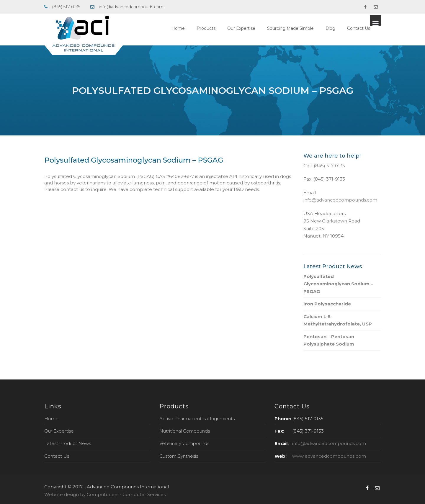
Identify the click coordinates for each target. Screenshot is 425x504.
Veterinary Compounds (184, 443)
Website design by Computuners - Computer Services (105, 494)
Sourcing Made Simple (301, 28)
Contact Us (369, 28)
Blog (341, 28)
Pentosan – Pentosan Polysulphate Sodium (329, 340)
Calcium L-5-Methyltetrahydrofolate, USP (338, 320)
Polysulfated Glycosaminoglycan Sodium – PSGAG (338, 284)
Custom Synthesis (179, 456)
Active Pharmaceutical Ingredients (197, 419)
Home (189, 28)
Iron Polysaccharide (327, 304)
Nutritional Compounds (185, 431)
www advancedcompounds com (329, 456)
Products (217, 28)
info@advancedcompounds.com (340, 200)
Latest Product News (68, 443)
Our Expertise (252, 28)
